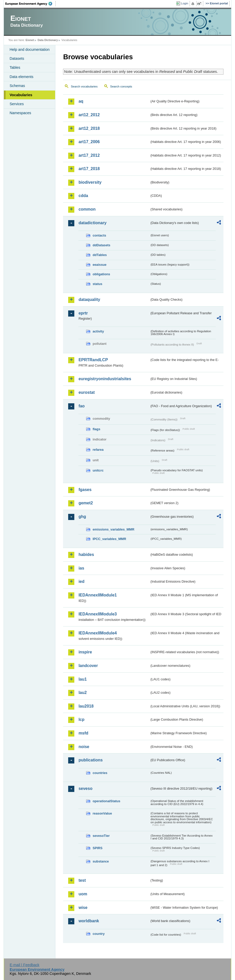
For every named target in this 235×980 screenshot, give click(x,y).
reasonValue (102, 813)
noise (84, 747)
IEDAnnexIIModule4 (98, 633)
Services (17, 104)
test (82, 880)
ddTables (100, 255)
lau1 (83, 679)
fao (81, 406)
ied (81, 581)
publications (90, 760)
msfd (83, 733)
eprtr (83, 313)
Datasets (17, 58)
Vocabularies (21, 95)
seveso (85, 788)
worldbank (89, 921)
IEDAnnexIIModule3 (98, 614)
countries (100, 773)
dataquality (89, 300)
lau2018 (86, 706)
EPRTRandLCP (93, 360)
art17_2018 (89, 169)
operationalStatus (106, 801)
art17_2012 (89, 155)
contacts (99, 235)
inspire (85, 652)
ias (81, 568)
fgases (85, 490)
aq (81, 101)
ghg (82, 517)
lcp (81, 719)
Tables (15, 67)
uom (83, 894)
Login (185, 3)
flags (96, 429)
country (99, 934)
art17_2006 (89, 142)
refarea (98, 450)
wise (83, 908)
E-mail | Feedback (25, 965)
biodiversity (90, 182)
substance (101, 861)
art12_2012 (89, 115)
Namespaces (20, 113)
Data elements (21, 77)
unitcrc (98, 470)
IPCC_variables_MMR (109, 539)
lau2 (83, 693)
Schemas (17, 86)
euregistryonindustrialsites (105, 379)
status (97, 284)
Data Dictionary (48, 40)
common (87, 209)
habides (86, 555)
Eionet (30, 40)
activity (98, 331)
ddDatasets (101, 245)
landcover (88, 666)
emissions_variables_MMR (113, 529)
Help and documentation (29, 50)
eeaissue (99, 265)
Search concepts (121, 86)
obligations (101, 274)
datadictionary (92, 223)
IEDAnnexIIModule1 (98, 595)
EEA (30, 4)
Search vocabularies (84, 86)
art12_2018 (89, 128)
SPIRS (97, 848)
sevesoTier (101, 836)
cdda (83, 196)
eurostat (86, 392)
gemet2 (86, 503)
